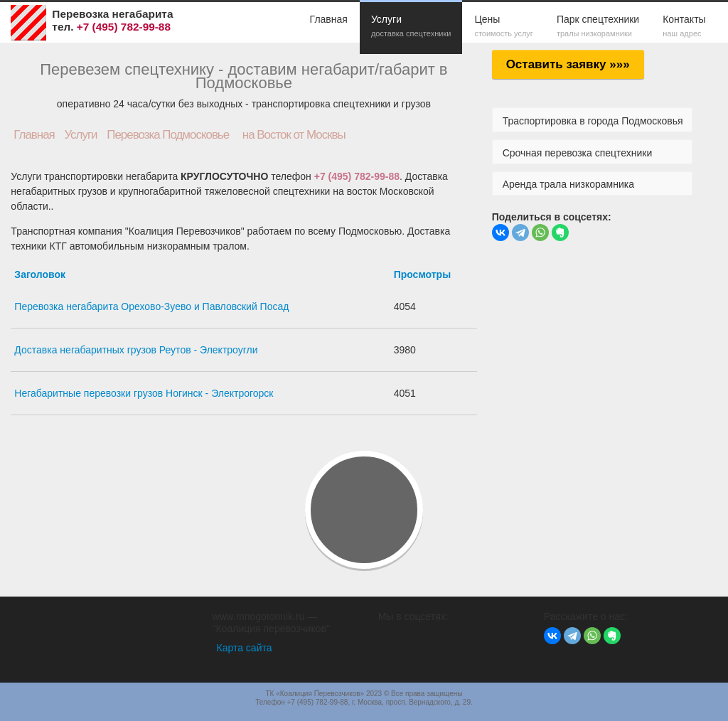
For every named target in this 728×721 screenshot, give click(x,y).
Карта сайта (245, 648)
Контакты (684, 27)
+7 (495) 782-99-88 (357, 176)
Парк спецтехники (598, 27)
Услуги (411, 27)
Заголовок (40, 274)
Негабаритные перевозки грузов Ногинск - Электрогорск (144, 393)
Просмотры (423, 274)
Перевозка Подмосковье (168, 135)
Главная (329, 19)
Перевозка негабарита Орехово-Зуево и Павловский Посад (151, 306)
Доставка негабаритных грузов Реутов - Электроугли (136, 350)
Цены (504, 27)
